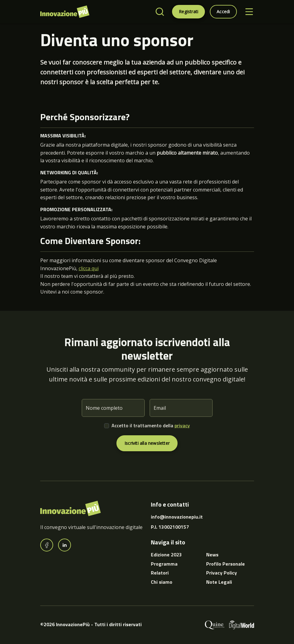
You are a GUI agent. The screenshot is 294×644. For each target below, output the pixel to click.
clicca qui (89, 268)
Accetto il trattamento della (151, 425)
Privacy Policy (221, 573)
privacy (182, 425)
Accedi (223, 12)
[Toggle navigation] (249, 12)
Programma (164, 564)
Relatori (160, 573)
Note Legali (219, 582)
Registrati (188, 12)
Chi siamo (162, 582)
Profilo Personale (225, 564)
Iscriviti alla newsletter (147, 443)
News (212, 555)
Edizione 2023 (166, 555)
